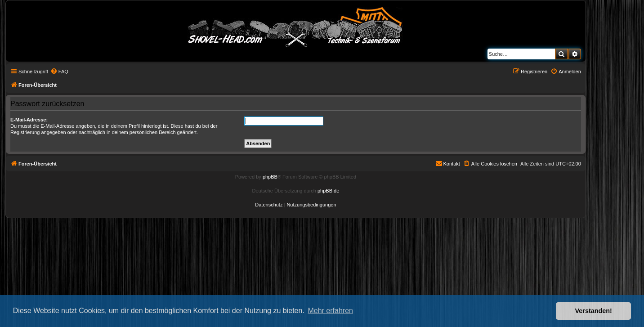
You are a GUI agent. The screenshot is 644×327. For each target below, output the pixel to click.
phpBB (270, 177)
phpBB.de (328, 191)
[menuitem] (59, 72)
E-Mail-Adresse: (29, 120)
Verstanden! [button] (594, 311)
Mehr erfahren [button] (330, 311)
